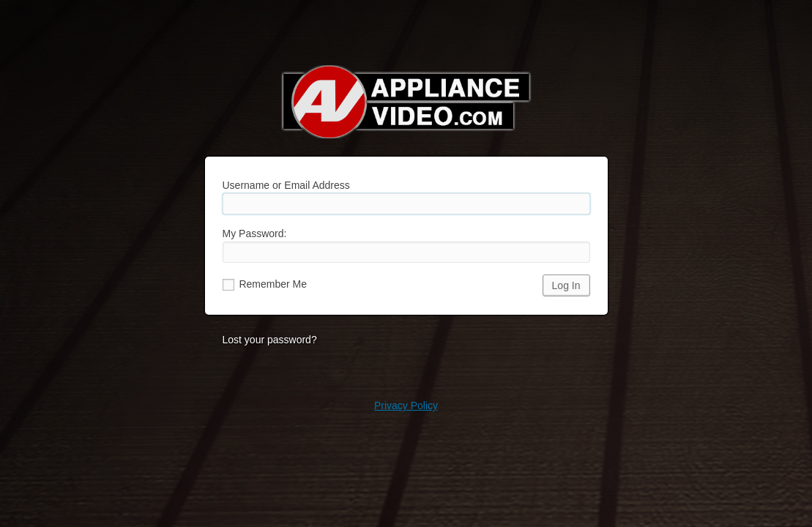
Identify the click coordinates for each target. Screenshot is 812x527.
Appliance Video (406, 102)
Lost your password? (270, 340)
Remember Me (265, 284)
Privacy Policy (406, 405)
